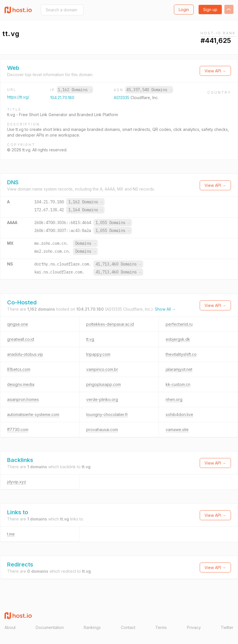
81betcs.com (19, 369)
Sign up (210, 10)
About (10, 627)
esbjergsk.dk (178, 339)
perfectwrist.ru (179, 324)
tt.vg (90, 339)
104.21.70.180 (62, 98)
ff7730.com (18, 429)
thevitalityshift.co (181, 354)
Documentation (50, 627)
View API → (215, 71)
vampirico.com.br (102, 369)
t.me (11, 534)
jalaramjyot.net (179, 369)
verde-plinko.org (102, 399)
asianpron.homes (23, 399)
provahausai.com (102, 429)
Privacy (194, 627)
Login (184, 10)
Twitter (227, 627)
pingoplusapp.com (104, 384)
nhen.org (174, 399)
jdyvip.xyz (17, 482)
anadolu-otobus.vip (25, 354)
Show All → (165, 309)
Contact (128, 627)
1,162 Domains (75, 90)
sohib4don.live (179, 414)
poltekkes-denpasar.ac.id (110, 324)
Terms (161, 627)
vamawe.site (177, 429)
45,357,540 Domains (149, 90)
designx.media (21, 384)
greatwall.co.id (21, 339)
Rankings (92, 627)
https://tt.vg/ (18, 97)
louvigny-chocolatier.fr (107, 414)
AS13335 (122, 98)
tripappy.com (98, 354)
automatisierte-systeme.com (33, 414)
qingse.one (18, 324)
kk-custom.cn (178, 384)
